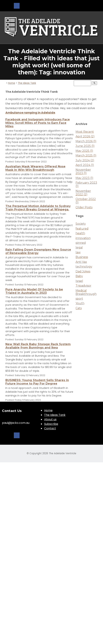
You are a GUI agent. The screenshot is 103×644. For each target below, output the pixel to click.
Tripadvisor (83, 286)
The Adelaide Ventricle (63, 453)
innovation (83, 238)
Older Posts (84, 207)
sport (79, 299)
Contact (50, 428)
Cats (79, 308)
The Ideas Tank (27, 83)
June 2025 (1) (85, 146)
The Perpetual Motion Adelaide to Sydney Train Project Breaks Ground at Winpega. (38, 208)
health (80, 233)
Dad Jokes (83, 271)
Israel (79, 281)
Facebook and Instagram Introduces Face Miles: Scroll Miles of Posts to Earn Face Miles (38, 123)
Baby (79, 276)
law (78, 252)
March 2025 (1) (86, 155)
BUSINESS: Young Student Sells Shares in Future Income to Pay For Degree (37, 382)
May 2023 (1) (84, 178)
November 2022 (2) (83, 193)
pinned (81, 243)
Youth (80, 303)
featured (82, 229)
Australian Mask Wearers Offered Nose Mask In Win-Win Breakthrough (35, 168)
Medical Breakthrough (86, 292)
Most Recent (85, 132)
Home (11, 83)
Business (82, 257)
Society (81, 224)
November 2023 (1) (83, 171)
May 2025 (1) (84, 151)
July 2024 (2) (85, 160)
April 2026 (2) (85, 136)
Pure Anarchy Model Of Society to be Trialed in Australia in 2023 (34, 291)
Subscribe (51, 424)
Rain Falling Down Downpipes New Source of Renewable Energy (38, 251)
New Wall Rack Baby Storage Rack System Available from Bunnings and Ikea (38, 346)
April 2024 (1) (85, 165)
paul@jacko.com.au (16, 423)
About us (50, 419)
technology (84, 267)
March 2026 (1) (86, 141)
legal (79, 247)
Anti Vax (81, 262)
